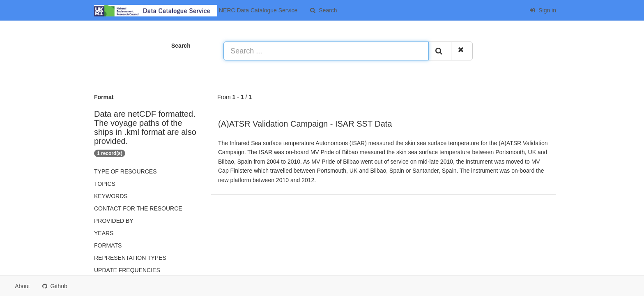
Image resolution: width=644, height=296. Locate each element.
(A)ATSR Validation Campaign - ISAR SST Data (305, 124)
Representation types (130, 258)
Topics (105, 184)
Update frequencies (127, 270)
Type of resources (125, 171)
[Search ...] (326, 51)
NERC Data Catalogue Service (196, 11)
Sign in (543, 10)
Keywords (111, 196)
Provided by (114, 221)
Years (104, 233)
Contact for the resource (138, 208)
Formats (108, 245)
